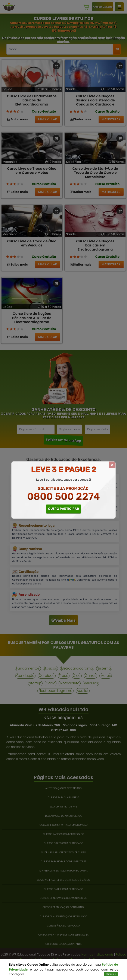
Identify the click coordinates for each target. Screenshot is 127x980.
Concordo (111, 974)
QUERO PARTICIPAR (64, 509)
